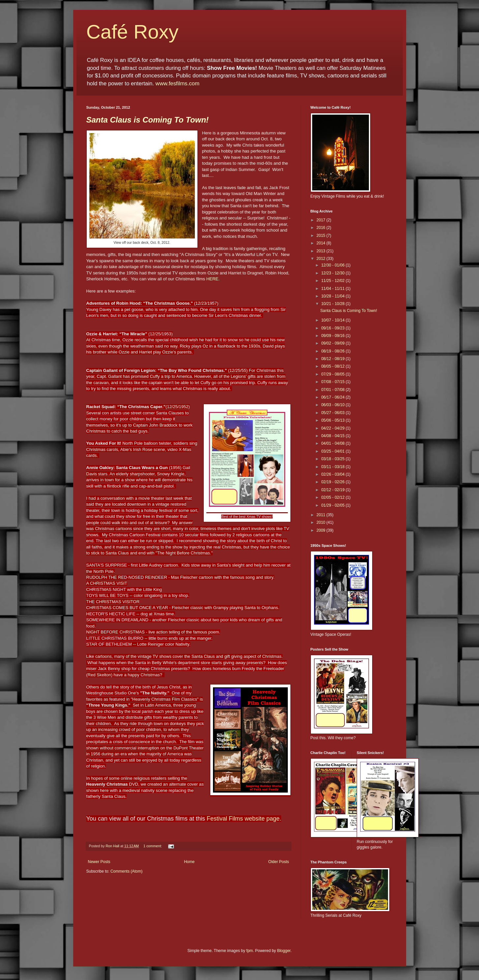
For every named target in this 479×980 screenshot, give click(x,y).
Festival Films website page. (244, 819)
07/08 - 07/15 (333, 382)
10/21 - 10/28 (333, 304)
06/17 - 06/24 (333, 397)
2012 (321, 259)
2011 (321, 515)
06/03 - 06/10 (333, 405)
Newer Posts (99, 862)
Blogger (284, 951)
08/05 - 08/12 (333, 366)
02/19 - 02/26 (333, 482)
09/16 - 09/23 (333, 328)
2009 (321, 530)
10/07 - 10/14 (333, 320)
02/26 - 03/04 (333, 474)
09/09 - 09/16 (333, 336)
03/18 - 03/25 (333, 459)
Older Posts (279, 862)
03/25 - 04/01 (333, 451)
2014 (321, 243)
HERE (212, 279)
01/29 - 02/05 (333, 505)
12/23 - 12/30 (333, 273)
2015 (321, 236)
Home (189, 862)
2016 (321, 228)
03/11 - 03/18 (333, 467)
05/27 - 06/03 (333, 413)
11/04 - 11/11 (333, 289)
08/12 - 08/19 (333, 359)
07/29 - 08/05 (333, 374)
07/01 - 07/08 (333, 390)
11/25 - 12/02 (333, 281)
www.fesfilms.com (178, 84)
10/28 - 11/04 (333, 296)
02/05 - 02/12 (333, 497)
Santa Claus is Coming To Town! (148, 120)
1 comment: (153, 846)
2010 (321, 522)
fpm (250, 951)
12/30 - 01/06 (333, 265)
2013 (321, 251)
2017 (321, 220)
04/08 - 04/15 (333, 436)
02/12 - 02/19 (333, 490)
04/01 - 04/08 (333, 443)
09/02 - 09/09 (333, 343)
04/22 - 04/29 (333, 428)
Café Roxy (133, 32)
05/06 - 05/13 (333, 420)
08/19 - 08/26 (333, 351)
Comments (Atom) (126, 871)
